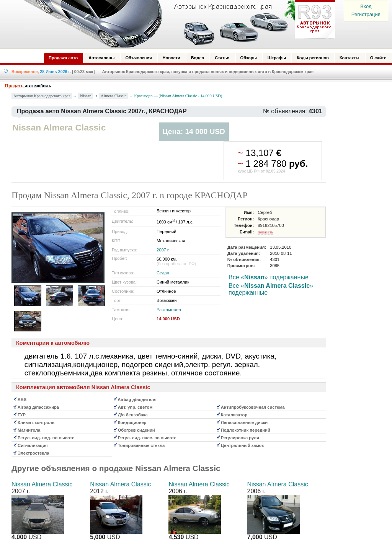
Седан (163, 273)
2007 (161, 250)
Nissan (86, 96)
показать (265, 232)
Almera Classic (114, 96)
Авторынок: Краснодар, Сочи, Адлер (177, 24)
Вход (366, 6)
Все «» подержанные (269, 277)
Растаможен (169, 310)
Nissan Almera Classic (42, 484)
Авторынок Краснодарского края (42, 96)
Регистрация (366, 14)
